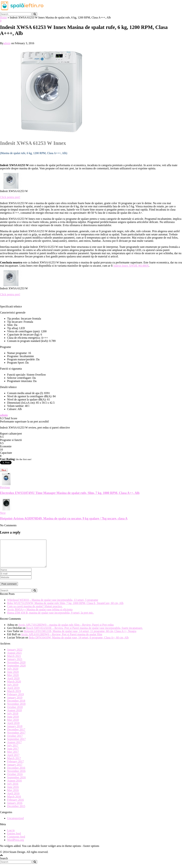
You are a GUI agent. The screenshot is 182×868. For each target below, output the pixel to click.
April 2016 (13, 799)
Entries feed (14, 839)
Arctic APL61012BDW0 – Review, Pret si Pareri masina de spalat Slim (62, 640)
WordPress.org (15, 845)
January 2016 (15, 808)
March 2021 (14, 661)
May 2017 (13, 757)
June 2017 (13, 754)
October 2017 (15, 741)
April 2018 (13, 728)
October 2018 (15, 712)
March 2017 (14, 764)
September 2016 (16, 783)
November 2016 (16, 776)
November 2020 (16, 668)
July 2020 (13, 674)
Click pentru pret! (10, 197)
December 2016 (16, 773)
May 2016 (13, 795)
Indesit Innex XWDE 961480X (131, 266)
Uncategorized (15, 824)
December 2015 (16, 811)
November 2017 (16, 738)
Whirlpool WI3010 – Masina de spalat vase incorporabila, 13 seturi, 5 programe (53, 605)
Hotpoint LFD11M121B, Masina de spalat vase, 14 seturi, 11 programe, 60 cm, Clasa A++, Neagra (80, 636)
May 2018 (13, 725)
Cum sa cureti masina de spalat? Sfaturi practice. (35, 612)
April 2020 (13, 684)
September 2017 (16, 744)
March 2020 (14, 687)
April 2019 (13, 693)
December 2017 (16, 735)
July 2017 (13, 751)
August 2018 (14, 716)
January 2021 (15, 664)
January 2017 (15, 770)
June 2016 (13, 792)
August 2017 (14, 748)
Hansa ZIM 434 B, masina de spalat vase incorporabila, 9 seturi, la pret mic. (50, 618)
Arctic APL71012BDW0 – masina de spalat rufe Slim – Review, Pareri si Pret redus (66, 630)
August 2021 (14, 658)
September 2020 (16, 671)
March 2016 (14, 802)
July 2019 (13, 690)
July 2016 (13, 789)
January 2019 (15, 703)
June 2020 (13, 677)
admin (7, 43)
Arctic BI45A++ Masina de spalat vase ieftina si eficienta (40, 615)
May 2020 (13, 680)
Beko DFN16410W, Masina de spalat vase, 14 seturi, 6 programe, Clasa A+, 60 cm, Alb (79, 643)
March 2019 (14, 696)
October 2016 (15, 780)
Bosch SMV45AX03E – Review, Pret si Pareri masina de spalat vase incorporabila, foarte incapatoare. (85, 633)
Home (3, 17)
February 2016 (15, 805)
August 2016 (14, 786)
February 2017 (15, 767)
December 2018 (16, 706)
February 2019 (15, 700)
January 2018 (15, 732)
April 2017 (13, 760)
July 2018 (13, 719)
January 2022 (15, 655)
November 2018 (16, 709)
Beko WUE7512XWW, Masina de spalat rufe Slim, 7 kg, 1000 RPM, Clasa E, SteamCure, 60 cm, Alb (65, 608)
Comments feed (16, 842)
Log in (11, 836)
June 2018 (13, 722)
